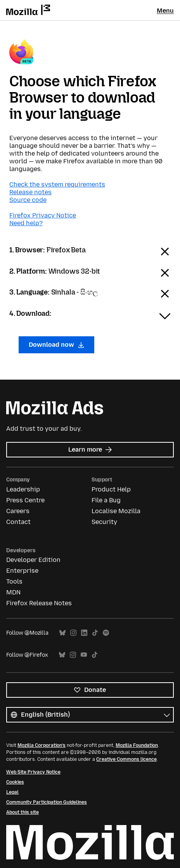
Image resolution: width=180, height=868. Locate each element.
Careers (18, 511)
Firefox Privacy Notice (43, 215)
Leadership (23, 489)
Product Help (111, 489)
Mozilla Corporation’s (42, 745)
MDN (13, 592)
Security (104, 522)
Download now (56, 345)
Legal (12, 792)
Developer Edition (33, 560)
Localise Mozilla (116, 511)
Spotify (106, 633)
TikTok (95, 633)
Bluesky (62, 633)
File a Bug (106, 500)
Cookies (15, 782)
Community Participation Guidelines (47, 802)
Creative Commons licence (126, 759)
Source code (28, 200)
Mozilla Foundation (137, 745)
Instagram (73, 633)
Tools (14, 581)
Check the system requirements (57, 184)
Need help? (26, 223)
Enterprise (22, 571)
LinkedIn (84, 633)
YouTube (84, 655)
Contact (18, 522)
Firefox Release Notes (39, 603)
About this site (22, 812)
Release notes (30, 192)
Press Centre (25, 500)
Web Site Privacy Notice (33, 772)
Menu (165, 11)
